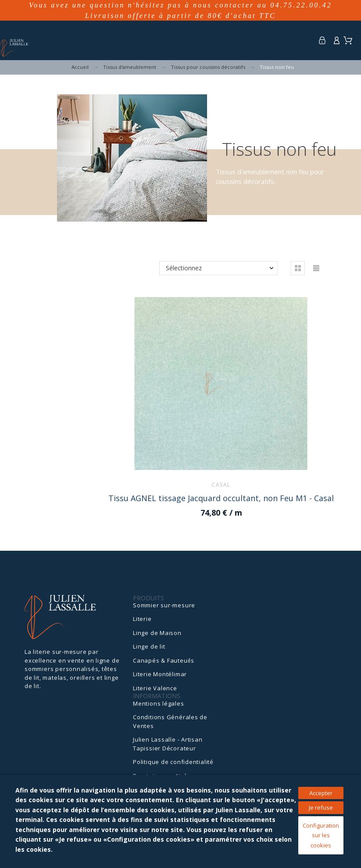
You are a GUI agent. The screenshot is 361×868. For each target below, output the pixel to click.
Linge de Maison (157, 633)
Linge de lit (149, 646)
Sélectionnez (184, 268)
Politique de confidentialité (173, 762)
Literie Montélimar (160, 674)
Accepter (321, 793)
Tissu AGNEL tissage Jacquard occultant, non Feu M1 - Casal (221, 498)
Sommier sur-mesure (164, 605)
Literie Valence (155, 688)
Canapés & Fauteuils (164, 660)
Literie (142, 619)
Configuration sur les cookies (321, 835)
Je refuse (321, 807)
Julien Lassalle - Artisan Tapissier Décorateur (168, 744)
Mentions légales (158, 703)
